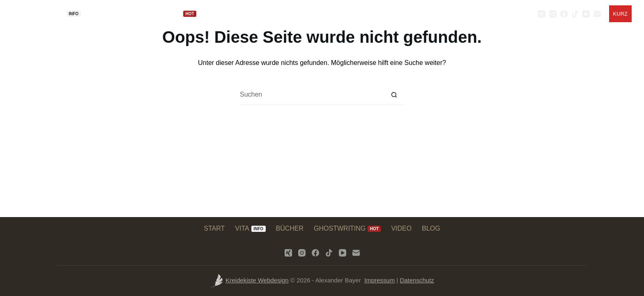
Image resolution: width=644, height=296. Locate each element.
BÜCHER (110, 14)
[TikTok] (575, 14)
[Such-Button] (394, 95)
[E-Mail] (597, 14)
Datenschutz (417, 280)
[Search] (527, 14)
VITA (67, 14)
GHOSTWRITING (172, 14)
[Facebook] (564, 14)
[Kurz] (620, 14)
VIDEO (225, 14)
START (31, 14)
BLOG (253, 14)
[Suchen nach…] (312, 95)
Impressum (379, 280)
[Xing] (542, 14)
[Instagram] (553, 14)
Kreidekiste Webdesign (257, 280)
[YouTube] (586, 14)
